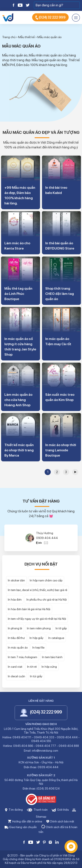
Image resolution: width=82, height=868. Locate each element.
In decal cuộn (17, 676)
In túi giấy (36, 676)
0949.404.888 (69, 746)
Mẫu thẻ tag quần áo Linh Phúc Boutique (18, 294)
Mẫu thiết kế (26, 37)
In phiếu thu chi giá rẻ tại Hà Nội (47, 600)
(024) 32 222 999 (50, 18)
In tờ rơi (32, 667)
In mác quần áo (18, 647)
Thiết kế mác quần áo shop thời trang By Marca (19, 450)
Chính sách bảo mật (60, 821)
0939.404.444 (47, 538)
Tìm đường (14, 810)
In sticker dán (16, 580)
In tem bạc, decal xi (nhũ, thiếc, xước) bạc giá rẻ (38, 590)
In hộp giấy (37, 638)
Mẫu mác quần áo (50, 37)
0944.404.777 (46, 746)
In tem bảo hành (52, 657)
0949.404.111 (22, 737)
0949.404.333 (44, 737)
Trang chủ (9, 37)
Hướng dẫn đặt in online (25, 821)
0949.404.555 (41, 741)
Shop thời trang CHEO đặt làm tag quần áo (60, 294)
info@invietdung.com (45, 751)
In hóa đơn (15, 600)
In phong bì (15, 628)
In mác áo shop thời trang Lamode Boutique (61, 450)
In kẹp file (38, 647)
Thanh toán (37, 810)
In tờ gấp (61, 628)
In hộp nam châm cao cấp (46, 580)
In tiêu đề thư (16, 638)
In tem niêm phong (39, 628)
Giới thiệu (60, 810)
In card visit (15, 667)
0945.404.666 (23, 746)
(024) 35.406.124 (48, 789)
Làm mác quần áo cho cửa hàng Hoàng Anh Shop (18, 400)
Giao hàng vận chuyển (21, 827)
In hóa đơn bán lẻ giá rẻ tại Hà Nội (29, 609)
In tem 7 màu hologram (23, 657)
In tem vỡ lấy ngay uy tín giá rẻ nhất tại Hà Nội (37, 619)
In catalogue (56, 638)
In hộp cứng (49, 667)
